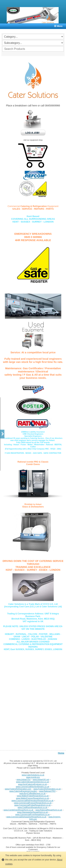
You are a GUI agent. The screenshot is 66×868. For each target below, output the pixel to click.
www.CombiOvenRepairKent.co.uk (18, 810)
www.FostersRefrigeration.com (18, 789)
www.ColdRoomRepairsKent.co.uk (32, 807)
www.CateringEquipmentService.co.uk (32, 782)
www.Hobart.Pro (23, 779)
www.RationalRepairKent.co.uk (49, 810)
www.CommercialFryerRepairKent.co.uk (32, 814)
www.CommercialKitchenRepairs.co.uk (32, 787)
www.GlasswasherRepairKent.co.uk (32, 812)
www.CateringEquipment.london (23, 791)
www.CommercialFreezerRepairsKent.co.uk (33, 803)
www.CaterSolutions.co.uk (33, 775)
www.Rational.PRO (47, 791)
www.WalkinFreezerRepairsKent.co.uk (32, 798)
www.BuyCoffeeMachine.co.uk (32, 793)
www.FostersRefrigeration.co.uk (47, 789)
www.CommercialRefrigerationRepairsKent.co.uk (33, 800)
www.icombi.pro (33, 777)
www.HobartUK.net (41, 779)
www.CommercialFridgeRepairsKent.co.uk (32, 805)
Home (61, 753)
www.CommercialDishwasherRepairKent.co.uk (26, 817)
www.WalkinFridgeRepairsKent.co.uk (33, 796)
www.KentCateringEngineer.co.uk (32, 784)
